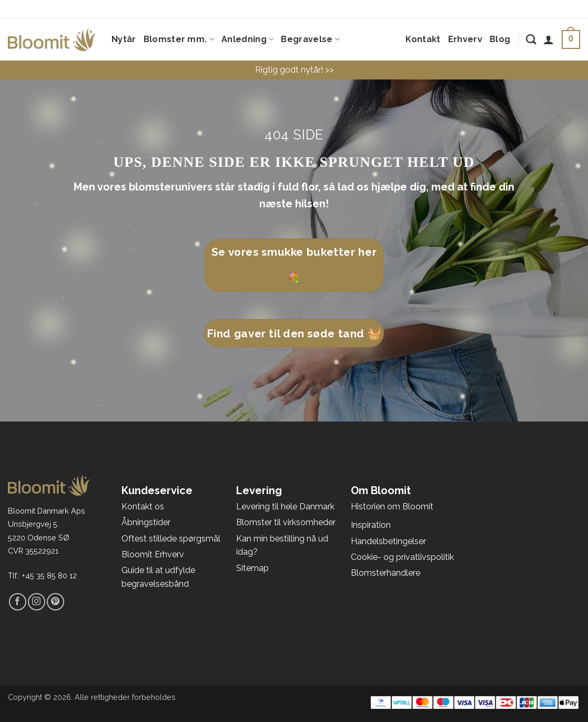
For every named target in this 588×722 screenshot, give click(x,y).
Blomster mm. (179, 39)
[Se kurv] (571, 40)
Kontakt (423, 39)
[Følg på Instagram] (37, 602)
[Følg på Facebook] (18, 602)
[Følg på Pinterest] (55, 602)
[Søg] (531, 39)
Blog (500, 39)
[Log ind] (549, 39)
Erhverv (465, 39)
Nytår (124, 39)
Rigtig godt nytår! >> (294, 70)
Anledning (247, 39)
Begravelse (310, 39)
